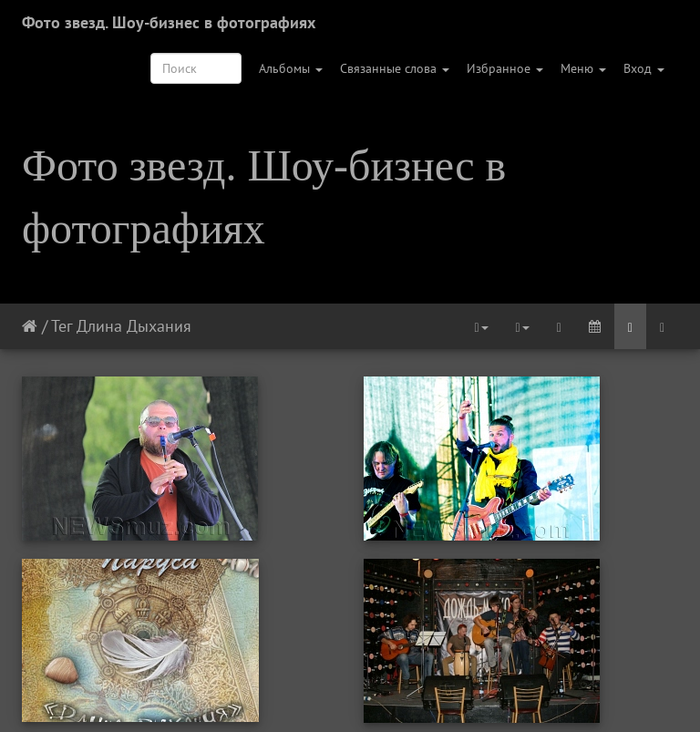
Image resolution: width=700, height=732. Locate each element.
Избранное (505, 68)
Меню (583, 68)
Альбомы (291, 68)
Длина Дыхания (134, 326)
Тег (62, 326)
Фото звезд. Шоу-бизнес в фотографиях (169, 22)
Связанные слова (395, 68)
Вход (644, 68)
